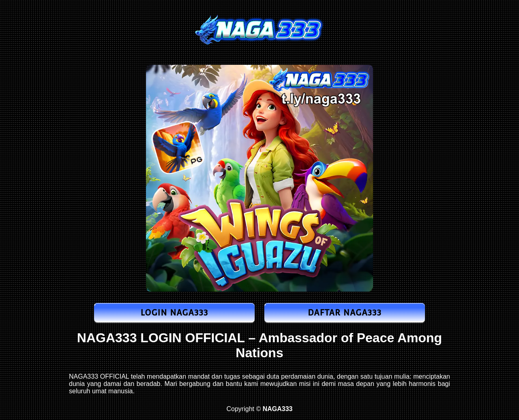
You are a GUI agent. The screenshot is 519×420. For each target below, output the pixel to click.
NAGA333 (107, 338)
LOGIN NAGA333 (174, 313)
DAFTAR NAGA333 (345, 313)
